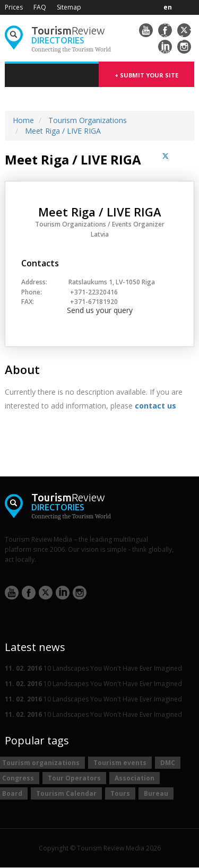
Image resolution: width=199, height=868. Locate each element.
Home (23, 120)
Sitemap (69, 7)
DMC (168, 763)
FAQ (40, 7)
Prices (14, 7)
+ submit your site (146, 75)
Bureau (156, 793)
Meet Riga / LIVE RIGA (63, 131)
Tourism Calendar (66, 793)
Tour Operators (74, 778)
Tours (120, 793)
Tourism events (120, 763)
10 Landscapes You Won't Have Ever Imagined (93, 668)
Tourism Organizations (88, 120)
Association (135, 778)
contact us (155, 406)
